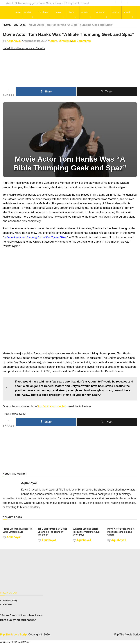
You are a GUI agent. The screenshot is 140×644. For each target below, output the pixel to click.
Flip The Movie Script (14, 635)
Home (18, 13)
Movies (28, 13)
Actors (20, 25)
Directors (65, 41)
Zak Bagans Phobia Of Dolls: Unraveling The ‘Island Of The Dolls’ (52, 532)
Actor (71, 13)
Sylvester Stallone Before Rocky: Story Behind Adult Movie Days (86, 532)
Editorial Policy (10, 601)
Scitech (126, 13)
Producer (100, 13)
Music (59, 13)
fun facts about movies (52, 406)
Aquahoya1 (14, 41)
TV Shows (44, 13)
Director (115, 13)
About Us (7, 604)
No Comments (81, 41)
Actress (85, 13)
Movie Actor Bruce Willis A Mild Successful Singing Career (121, 532)
